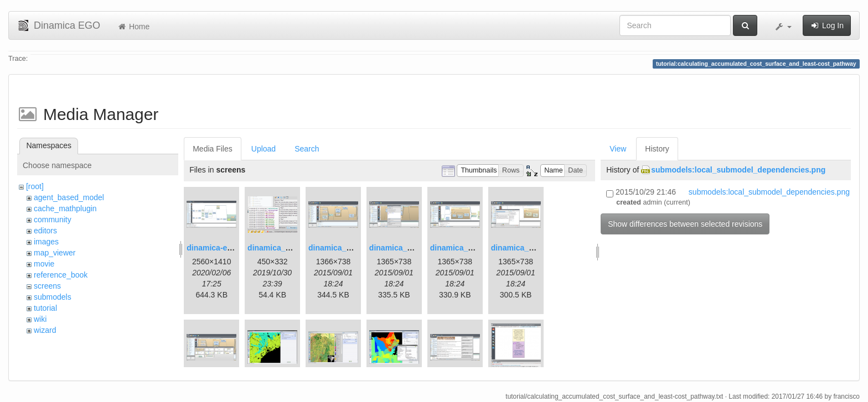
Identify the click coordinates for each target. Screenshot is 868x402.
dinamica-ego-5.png (223, 248)
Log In (827, 25)
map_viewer (55, 253)
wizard (45, 330)
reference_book (61, 275)
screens (47, 286)
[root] (35, 186)
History (657, 149)
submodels (53, 297)
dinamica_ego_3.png (347, 248)
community (53, 220)
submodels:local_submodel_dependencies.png (738, 170)
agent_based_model (69, 197)
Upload (263, 149)
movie (44, 264)
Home (133, 27)
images (46, 242)
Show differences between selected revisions (685, 224)
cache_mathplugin (65, 208)
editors (45, 231)
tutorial (45, 308)
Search (307, 149)
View (618, 149)
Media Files (213, 149)
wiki (40, 319)
